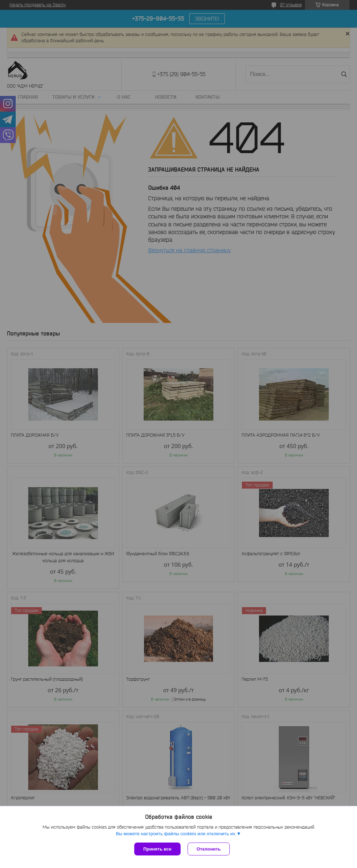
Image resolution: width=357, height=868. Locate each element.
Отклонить (209, 849)
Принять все (157, 849)
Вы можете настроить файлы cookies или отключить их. (176, 834)
